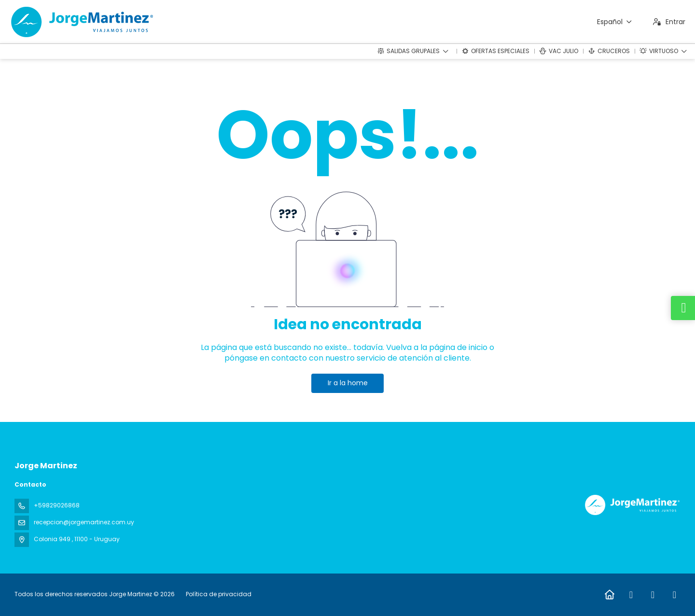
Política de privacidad (219, 594)
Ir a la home (348, 383)
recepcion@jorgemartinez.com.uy (84, 522)
